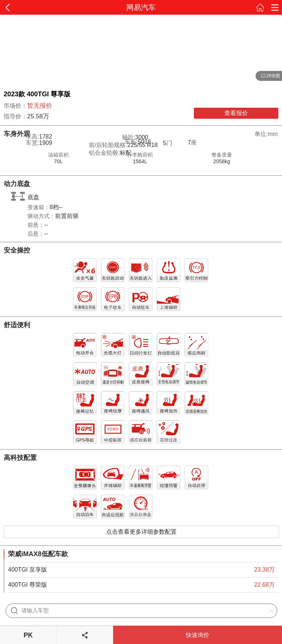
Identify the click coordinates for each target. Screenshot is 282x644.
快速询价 (198, 635)
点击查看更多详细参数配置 (141, 532)
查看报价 (236, 113)
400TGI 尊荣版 (28, 585)
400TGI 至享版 (28, 570)
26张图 (268, 76)
